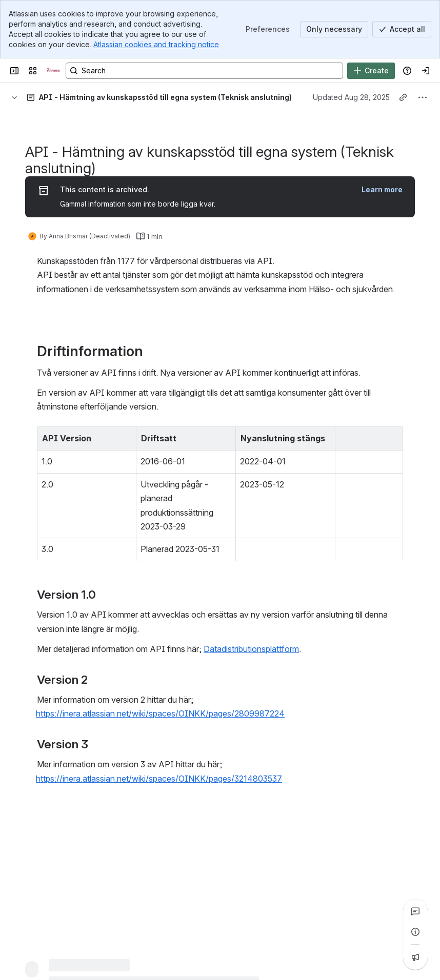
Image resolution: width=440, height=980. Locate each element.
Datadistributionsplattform (251, 649)
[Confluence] (53, 71)
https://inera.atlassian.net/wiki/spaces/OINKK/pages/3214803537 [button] (159, 779)
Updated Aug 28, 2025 (351, 97)
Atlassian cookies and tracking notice (156, 44)
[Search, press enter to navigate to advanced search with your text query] (204, 71)
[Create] (371, 71)
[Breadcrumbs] (14, 97)
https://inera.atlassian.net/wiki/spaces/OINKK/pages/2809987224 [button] (160, 713)
